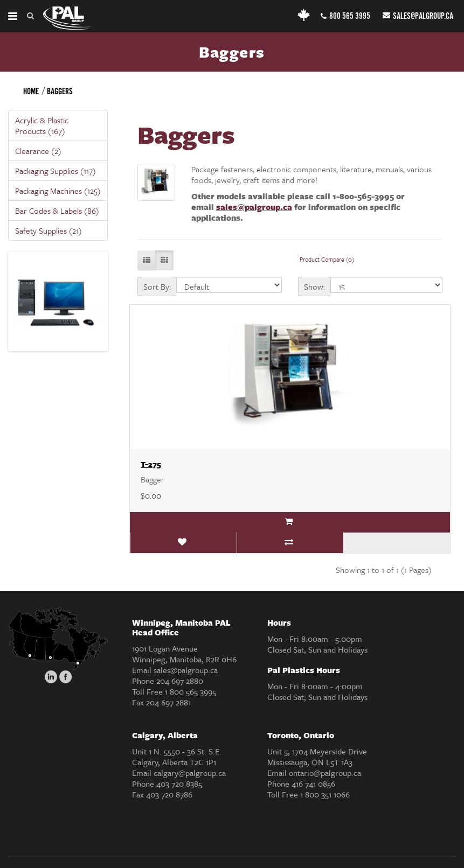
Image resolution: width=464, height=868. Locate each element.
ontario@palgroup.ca (325, 773)
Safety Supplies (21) (49, 230)
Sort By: (157, 286)
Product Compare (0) (327, 259)
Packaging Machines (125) (58, 191)
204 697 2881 (168, 702)
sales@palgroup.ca (418, 17)
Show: (314, 286)
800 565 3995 (345, 16)
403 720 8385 (179, 783)
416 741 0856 (313, 783)
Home (31, 92)
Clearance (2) (38, 151)
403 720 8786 (169, 794)
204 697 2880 (180, 681)
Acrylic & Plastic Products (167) (42, 125)
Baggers (60, 92)
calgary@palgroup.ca (190, 773)
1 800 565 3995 (191, 691)
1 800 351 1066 (325, 794)
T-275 (151, 464)
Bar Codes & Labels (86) (57, 211)
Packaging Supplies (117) (56, 171)
